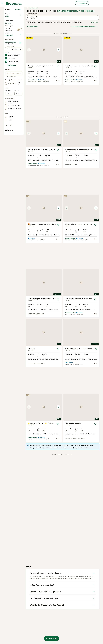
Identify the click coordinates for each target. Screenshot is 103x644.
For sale (9, 58)
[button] (44, 82)
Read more (94, 54)
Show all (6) (12, 151)
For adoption (11, 63)
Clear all (18, 41)
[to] (20, 179)
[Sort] (84, 58)
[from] (10, 179)
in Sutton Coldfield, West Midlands (76, 43)
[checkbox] (6, 87)
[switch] (20, 74)
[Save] (58, 98)
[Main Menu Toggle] (2, 3)
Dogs (7, 50)
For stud (10, 67)
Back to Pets (10, 45)
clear (19, 78)
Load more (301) (16, 120)
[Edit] (20, 128)
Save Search (33, 58)
